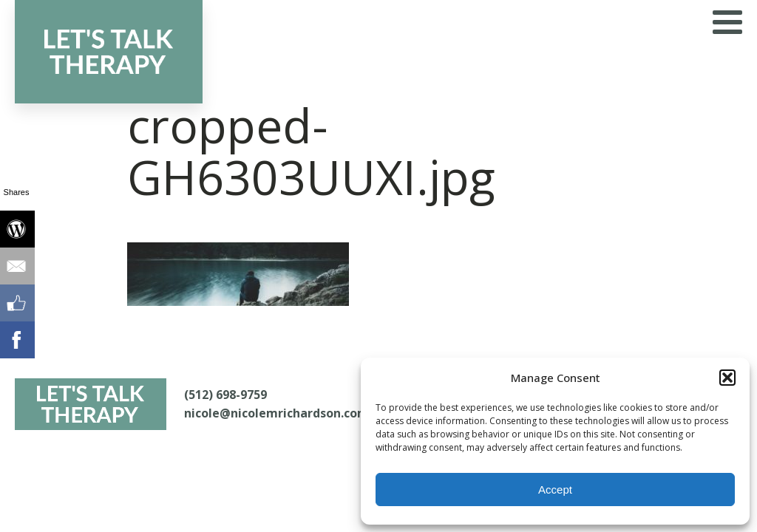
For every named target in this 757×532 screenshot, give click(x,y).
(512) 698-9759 (225, 395)
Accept (555, 490)
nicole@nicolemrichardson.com (276, 413)
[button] (727, 378)
